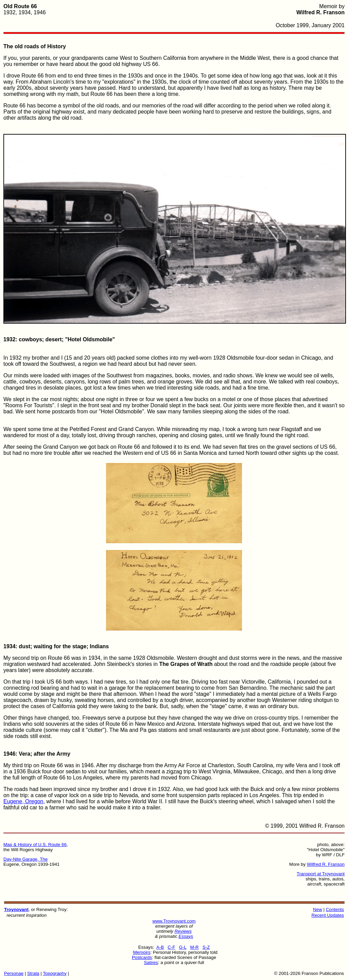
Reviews (183, 931)
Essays (186, 936)
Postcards (142, 957)
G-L (183, 947)
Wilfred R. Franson (326, 864)
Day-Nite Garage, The (25, 859)
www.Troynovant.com (174, 921)
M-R (195, 947)
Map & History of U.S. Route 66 (35, 845)
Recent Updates (328, 915)
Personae (14, 973)
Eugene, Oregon (23, 801)
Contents (335, 909)
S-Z (206, 947)
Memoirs (142, 952)
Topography (55, 973)
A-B (160, 947)
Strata (33, 973)
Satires (151, 962)
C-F (171, 947)
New (318, 909)
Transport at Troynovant (321, 874)
